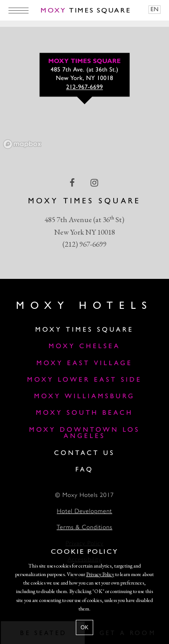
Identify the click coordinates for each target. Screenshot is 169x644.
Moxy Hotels (84, 306)
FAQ (84, 470)
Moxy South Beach (84, 413)
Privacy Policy (100, 574)
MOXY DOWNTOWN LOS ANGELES (84, 434)
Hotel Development (84, 512)
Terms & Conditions (84, 528)
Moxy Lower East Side (84, 380)
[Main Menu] (19, 10)
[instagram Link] (95, 183)
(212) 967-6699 (84, 244)
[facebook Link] (73, 183)
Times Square (86, 11)
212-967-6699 (84, 88)
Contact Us (84, 453)
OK (84, 627)
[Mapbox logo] (22, 144)
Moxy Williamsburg (84, 397)
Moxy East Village (84, 364)
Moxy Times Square (84, 330)
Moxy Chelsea (84, 347)
